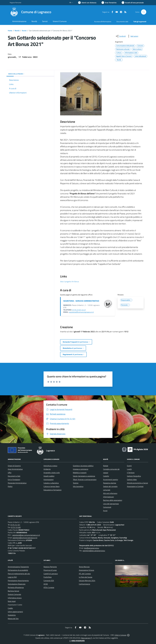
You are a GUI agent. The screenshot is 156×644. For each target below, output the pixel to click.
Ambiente (47, 469)
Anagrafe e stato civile (52, 473)
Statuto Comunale (14, 594)
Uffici (10, 473)
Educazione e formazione (52, 490)
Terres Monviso (84, 567)
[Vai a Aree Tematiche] (109, 3)
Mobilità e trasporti (80, 473)
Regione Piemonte (50, 567)
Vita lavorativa (78, 486)
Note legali (12, 601)
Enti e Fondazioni (14, 479)
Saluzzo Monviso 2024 (87, 581)
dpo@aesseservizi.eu (92, 548)
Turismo (76, 483)
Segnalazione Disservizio (17, 584)
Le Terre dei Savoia (86, 577)
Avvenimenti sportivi (111, 479)
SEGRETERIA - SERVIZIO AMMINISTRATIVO (81, 301)
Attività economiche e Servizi (137, 483)
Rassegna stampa (110, 483)
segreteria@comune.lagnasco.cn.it (81, 312)
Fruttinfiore (48, 577)
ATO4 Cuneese (49, 587)
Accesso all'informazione (103, 22)
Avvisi (24, 31)
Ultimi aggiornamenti (15, 612)
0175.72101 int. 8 (79, 310)
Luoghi (129, 469)
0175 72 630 (16, 527)
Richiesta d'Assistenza (16, 587)
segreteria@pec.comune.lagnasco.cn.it (26, 535)
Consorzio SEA (49, 581)
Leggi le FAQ (12, 577)
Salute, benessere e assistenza (84, 476)
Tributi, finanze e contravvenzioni (85, 479)
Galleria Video (132, 479)
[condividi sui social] (121, 36)
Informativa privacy (15, 598)
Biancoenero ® (87, 638)
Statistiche (12, 615)
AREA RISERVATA (77, 641)
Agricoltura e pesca (50, 466)
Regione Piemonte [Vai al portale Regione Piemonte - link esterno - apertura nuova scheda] (15, 3)
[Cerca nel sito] (144, 12)
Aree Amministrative (15, 469)
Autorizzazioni (49, 479)
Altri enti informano (110, 493)
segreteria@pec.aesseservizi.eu (94, 551)
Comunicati (107, 507)
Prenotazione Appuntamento (18, 581)
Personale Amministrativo (17, 483)
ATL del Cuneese (85, 574)
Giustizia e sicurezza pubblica (83, 466)
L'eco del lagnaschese (111, 504)
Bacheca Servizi (13, 591)
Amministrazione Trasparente (18, 567)
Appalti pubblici (49, 476)
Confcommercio (84, 584)
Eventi (129, 466)
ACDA (46, 584)
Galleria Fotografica (134, 476)
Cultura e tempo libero (52, 486)
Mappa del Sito (13, 619)
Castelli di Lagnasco (51, 574)
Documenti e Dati (14, 476)
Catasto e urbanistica (51, 483)
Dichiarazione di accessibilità (18, 570)
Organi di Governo (14, 466)
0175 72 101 (15, 525)
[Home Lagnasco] (30, 12)
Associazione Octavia (86, 570)
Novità (17, 31)
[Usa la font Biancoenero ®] (87, 3)
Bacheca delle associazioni (113, 500)
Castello (106, 476)
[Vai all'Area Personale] (133, 3)
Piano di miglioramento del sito (19, 574)
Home (10, 31)
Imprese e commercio (81, 469)
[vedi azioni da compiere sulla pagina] (133, 36)
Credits (10, 608)
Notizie (106, 466)
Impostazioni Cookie (15, 605)
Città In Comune (120, 635)
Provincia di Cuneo (50, 570)
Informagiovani (108, 497)
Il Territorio (131, 473)
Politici (10, 486)
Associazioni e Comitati (135, 486)
